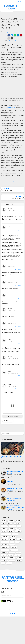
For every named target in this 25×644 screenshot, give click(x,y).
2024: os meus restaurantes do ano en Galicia (11, 457)
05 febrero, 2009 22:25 (13, 228)
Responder (19, 213)
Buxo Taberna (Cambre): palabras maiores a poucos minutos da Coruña (14, 499)
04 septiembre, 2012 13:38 (13, 359)
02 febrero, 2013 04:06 (13, 386)
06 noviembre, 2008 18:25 (13, 211)
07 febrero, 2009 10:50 (13, 283)
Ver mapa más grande (13, 96)
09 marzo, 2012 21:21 (12, 324)
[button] (9, 35)
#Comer (14, 41)
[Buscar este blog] (12, 433)
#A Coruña (10, 41)
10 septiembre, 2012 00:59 (13, 373)
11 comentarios (6, 33)
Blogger (22, 610)
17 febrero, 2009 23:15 (12, 296)
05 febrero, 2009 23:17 (13, 267)
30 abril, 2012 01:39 (12, 341)
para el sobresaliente (9, 107)
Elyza (12, 610)
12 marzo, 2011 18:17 (12, 311)
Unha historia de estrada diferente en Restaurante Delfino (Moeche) (15, 507)
